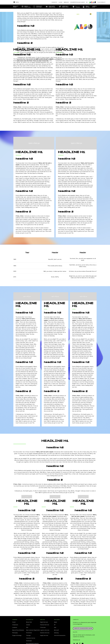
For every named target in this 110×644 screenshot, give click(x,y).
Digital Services (44, 619)
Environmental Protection (32, 640)
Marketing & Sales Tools (65, 7)
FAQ (27, 624)
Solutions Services (45, 630)
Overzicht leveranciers (60, 632)
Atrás (16, 11)
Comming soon (94, 7)
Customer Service (31, 635)
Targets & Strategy (17, 632)
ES (87, 2)
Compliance (15, 622)
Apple (56, 619)
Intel (55, 624)
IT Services (43, 624)
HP (55, 622)
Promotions (29, 630)
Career (14, 619)
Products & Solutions (39, 7)
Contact (28, 622)
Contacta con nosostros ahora (83, 625)
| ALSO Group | (101, 2)
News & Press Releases (18, 627)
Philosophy (15, 630)
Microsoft (56, 627)
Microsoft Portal (16, 7)
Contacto (54, 2)
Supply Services (44, 632)
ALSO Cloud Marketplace (52, 7)
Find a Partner (88, 7)
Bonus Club (29, 619)
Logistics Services (45, 627)
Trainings (28, 632)
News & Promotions (27, 7)
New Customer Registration (33, 627)
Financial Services (45, 622)
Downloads (29, 638)
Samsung (56, 630)
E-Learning (78, 7)
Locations (15, 624)
